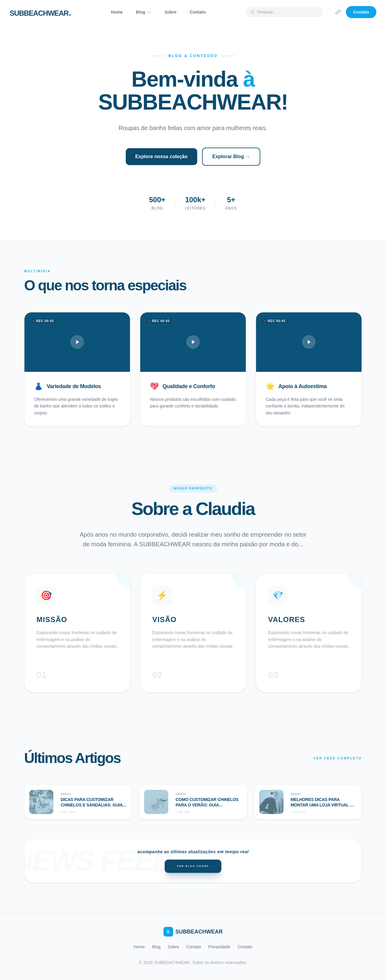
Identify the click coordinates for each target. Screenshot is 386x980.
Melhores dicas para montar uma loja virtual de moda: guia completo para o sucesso (323, 808)
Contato (198, 12)
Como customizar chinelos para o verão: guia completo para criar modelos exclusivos (207, 808)
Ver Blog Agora (193, 866)
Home (117, 12)
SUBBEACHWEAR (193, 932)
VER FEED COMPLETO (338, 758)
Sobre (171, 12)
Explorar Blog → (231, 156)
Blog (144, 12)
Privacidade (219, 947)
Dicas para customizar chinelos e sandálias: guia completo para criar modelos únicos (92, 808)
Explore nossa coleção (161, 156)
